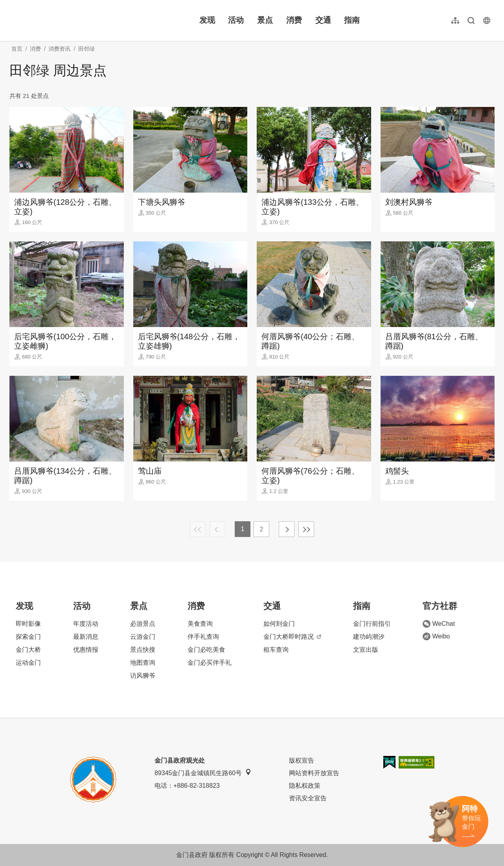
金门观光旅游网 (61, 20)
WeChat (439, 624)
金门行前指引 (372, 624)
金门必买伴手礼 (210, 663)
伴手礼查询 (203, 637)
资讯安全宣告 (308, 798)
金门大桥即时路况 (292, 637)
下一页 (287, 529)
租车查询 (276, 650)
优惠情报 (86, 650)
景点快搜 (143, 650)
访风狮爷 (143, 676)
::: (12, 5)
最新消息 (86, 637)
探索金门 (28, 637)
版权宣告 (302, 760)
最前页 (198, 529)
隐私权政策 (305, 786)
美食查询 (200, 624)
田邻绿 (86, 49)
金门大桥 (28, 650)
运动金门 (28, 663)
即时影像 (28, 624)
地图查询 (143, 663)
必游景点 (143, 624)
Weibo (436, 636)
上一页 (217, 529)
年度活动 (86, 624)
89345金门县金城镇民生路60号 (203, 773)
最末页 (306, 529)
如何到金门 (279, 624)
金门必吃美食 (206, 650)
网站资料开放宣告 (314, 773)
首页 (17, 49)
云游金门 (143, 637)
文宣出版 (366, 650)
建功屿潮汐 (369, 637)
